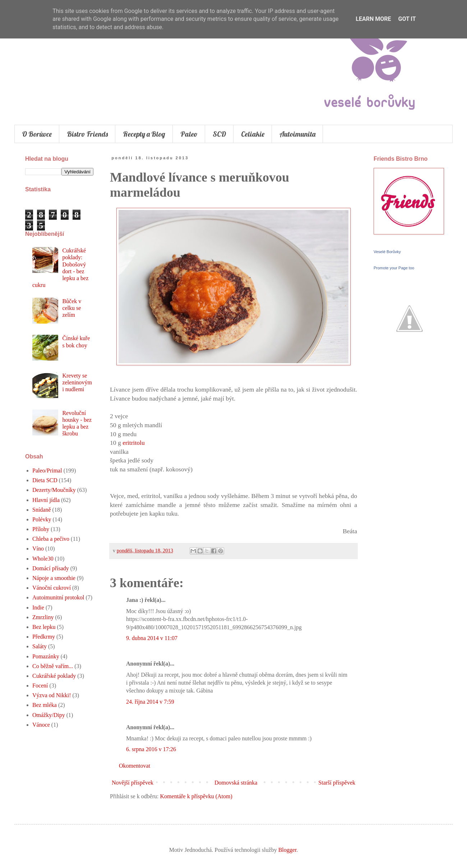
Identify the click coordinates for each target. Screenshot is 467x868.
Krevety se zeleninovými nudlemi (77, 382)
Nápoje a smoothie (54, 578)
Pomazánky (46, 656)
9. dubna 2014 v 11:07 (152, 638)
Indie (38, 607)
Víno (38, 549)
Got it (407, 19)
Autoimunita (297, 134)
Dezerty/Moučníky (54, 490)
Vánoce (41, 725)
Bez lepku (44, 627)
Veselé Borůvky (387, 252)
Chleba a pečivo (51, 539)
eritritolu (134, 443)
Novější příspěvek (133, 783)
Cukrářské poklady (54, 676)
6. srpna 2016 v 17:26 (151, 749)
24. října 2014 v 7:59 (150, 702)
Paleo (189, 134)
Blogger (288, 850)
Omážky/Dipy (49, 715)
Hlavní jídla (46, 500)
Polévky (42, 519)
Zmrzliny (43, 617)
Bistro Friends (87, 134)
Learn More (373, 19)
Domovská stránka (236, 783)
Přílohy (41, 529)
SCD (219, 134)
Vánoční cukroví (52, 588)
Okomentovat (135, 766)
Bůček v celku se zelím (72, 308)
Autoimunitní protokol (58, 597)
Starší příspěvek (337, 783)
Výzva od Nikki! (52, 695)
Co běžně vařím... (53, 666)
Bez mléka (45, 705)
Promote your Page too (394, 268)
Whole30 (43, 559)
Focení (40, 686)
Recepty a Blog (144, 134)
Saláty (40, 646)
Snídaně (42, 510)
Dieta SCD (45, 480)
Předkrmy (44, 637)
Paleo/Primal (47, 470)
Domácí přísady (51, 568)
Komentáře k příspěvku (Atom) (196, 796)
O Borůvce (37, 134)
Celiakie (253, 134)
